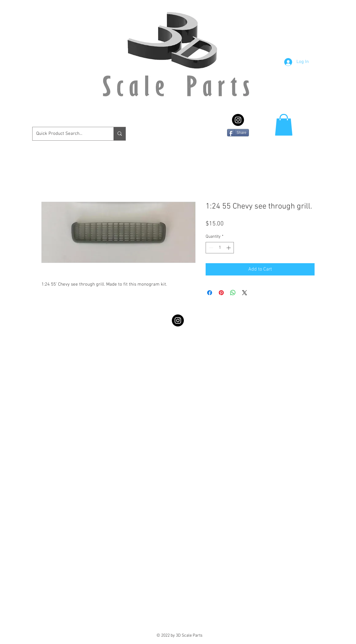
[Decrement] (210, 248)
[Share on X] (245, 293)
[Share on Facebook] (210, 293)
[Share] (238, 133)
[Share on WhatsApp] (233, 293)
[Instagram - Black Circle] (238, 120)
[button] (284, 125)
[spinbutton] (220, 248)
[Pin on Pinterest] (221, 293)
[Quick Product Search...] (68, 134)
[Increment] (229, 248)
